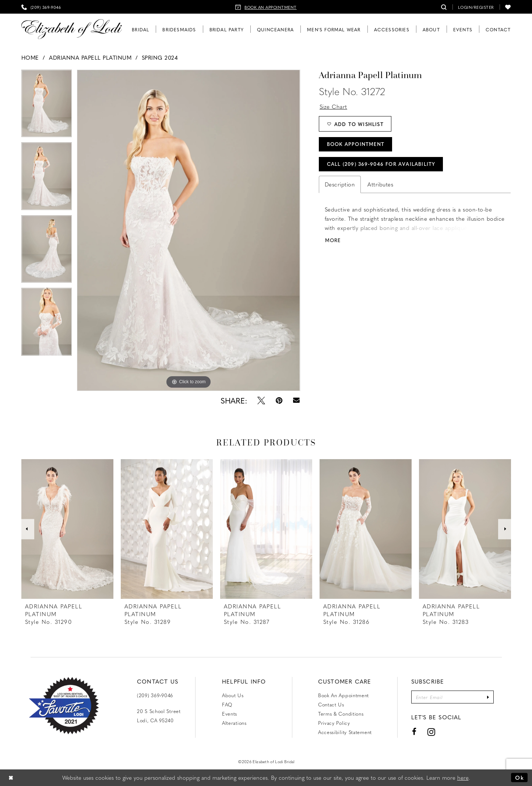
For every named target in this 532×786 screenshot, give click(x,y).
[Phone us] (41, 7)
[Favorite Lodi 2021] (64, 706)
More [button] (333, 240)
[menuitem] (41, 7)
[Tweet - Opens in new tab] (261, 400)
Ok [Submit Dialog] (519, 778)
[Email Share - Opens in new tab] (296, 400)
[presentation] (67, 529)
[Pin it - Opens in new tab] (279, 400)
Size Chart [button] (333, 106)
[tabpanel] (47, 106)
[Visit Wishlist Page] (508, 7)
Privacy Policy (334, 723)
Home (30, 57)
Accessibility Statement (345, 732)
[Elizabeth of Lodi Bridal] (72, 29)
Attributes (380, 184)
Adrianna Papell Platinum (90, 57)
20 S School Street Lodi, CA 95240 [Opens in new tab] (159, 716)
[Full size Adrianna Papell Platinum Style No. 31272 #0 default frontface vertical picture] (189, 230)
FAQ (227, 704)
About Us (233, 695)
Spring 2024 (160, 57)
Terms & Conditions (341, 714)
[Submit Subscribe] (488, 697)
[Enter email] (452, 697)
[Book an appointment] (266, 7)
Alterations (234, 723)
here (463, 778)
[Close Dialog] (11, 778)
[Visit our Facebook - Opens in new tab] (414, 732)
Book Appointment (356, 144)
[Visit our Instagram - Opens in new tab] (431, 732)
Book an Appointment (343, 695)
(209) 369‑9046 (155, 695)
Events (230, 714)
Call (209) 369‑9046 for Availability (381, 164)
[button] (476, 7)
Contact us (331, 704)
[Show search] (444, 7)
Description (340, 184)
